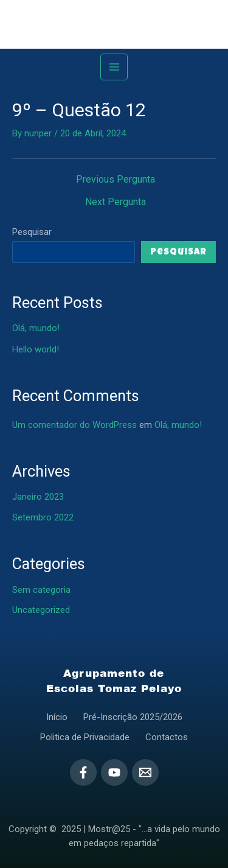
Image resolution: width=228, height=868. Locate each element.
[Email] (145, 772)
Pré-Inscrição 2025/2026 (133, 717)
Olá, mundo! (36, 328)
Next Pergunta (116, 202)
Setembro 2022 (43, 517)
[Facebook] (83, 772)
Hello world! (36, 349)
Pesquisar (32, 232)
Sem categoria (41, 590)
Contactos (167, 737)
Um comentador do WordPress (74, 425)
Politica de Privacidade (85, 737)
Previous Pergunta (116, 180)
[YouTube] (114, 772)
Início (57, 717)
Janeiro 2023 (38, 497)
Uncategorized (41, 610)
